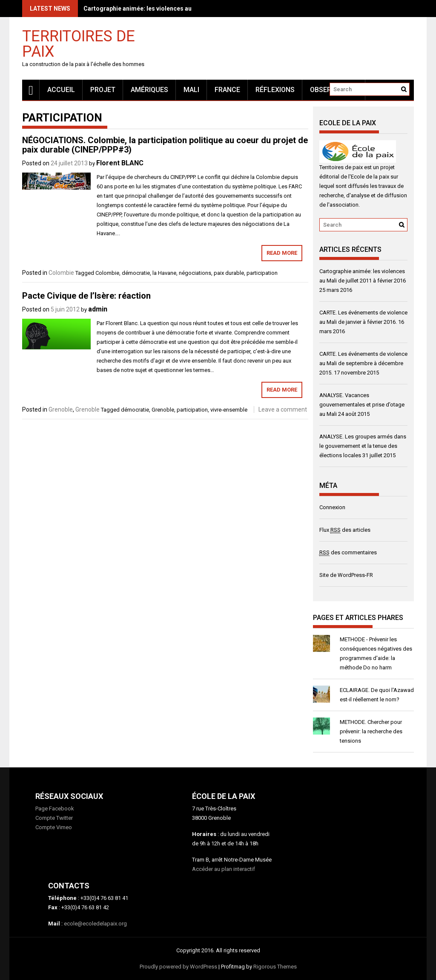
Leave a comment (283, 409)
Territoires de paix (79, 43)
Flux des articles (345, 530)
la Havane (164, 273)
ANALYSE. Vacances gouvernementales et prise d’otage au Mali (362, 405)
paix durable (229, 273)
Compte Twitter (54, 818)
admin (98, 309)
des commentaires (348, 553)
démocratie (136, 273)
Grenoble (61, 409)
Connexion (332, 507)
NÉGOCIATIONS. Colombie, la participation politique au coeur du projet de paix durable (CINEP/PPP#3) (165, 145)
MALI (191, 90)
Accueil (61, 90)
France (227, 90)
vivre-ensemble (229, 410)
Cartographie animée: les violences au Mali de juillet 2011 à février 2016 (184, 9)
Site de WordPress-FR (346, 575)
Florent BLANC (120, 163)
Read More (282, 253)
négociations (195, 273)
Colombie (61, 273)
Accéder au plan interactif (224, 869)
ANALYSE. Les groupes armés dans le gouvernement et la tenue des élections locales (363, 446)
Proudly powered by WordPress (178, 967)
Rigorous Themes (275, 967)
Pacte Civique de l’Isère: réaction (86, 296)
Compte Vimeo (54, 827)
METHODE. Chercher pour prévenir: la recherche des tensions (371, 731)
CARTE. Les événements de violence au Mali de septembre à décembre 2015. (363, 363)
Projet (103, 90)
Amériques (149, 90)
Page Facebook (55, 808)
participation (262, 273)
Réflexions (275, 90)
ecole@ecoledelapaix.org (95, 924)
